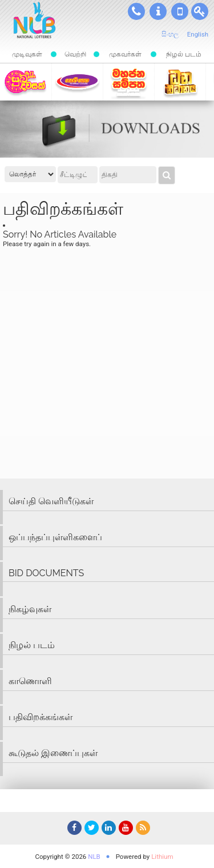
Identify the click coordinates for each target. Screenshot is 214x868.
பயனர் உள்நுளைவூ (200, 11)
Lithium (162, 857)
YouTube (124, 830)
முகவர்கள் (125, 54)
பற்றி (158, 11)
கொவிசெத (77, 82)
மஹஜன (129, 82)
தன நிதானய (180, 82)
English (198, 34)
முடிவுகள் (27, 54)
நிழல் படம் (184, 54)
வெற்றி (75, 54)
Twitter (90, 830)
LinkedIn (107, 830)
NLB (94, 857)
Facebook (73, 830)
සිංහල (170, 34)
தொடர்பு (136, 11)
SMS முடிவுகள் (180, 11)
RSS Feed (142, 830)
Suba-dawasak (25, 82)
